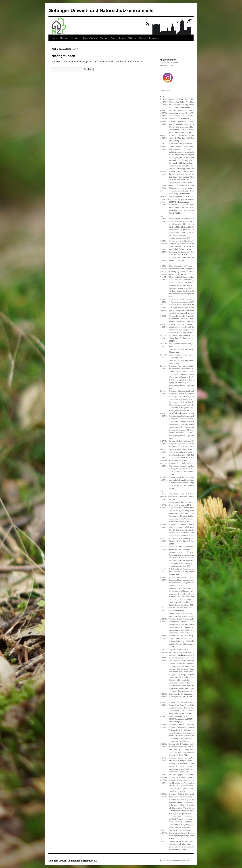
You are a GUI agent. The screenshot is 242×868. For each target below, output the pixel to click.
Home (55, 38)
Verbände (76, 38)
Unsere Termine (90, 38)
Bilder (114, 38)
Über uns (64, 38)
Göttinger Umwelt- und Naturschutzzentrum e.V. (101, 10)
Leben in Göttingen (128, 38)
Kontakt (143, 38)
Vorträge (104, 38)
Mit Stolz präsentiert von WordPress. (176, 861)
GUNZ (75, 49)
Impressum (154, 38)
